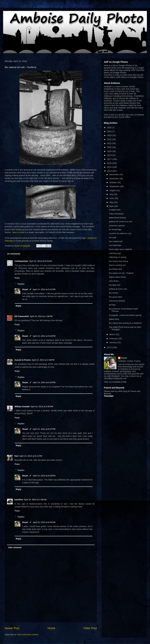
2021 (110, 143)
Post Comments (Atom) (28, 635)
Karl (16, 456)
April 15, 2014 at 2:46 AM (35, 500)
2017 (110, 159)
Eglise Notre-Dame (117, 277)
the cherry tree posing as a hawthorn (125, 323)
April (112, 206)
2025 (110, 128)
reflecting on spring (117, 257)
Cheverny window (117, 301)
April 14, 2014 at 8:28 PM (44, 476)
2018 (110, 155)
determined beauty (117, 218)
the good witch (115, 297)
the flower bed (115, 269)
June (112, 198)
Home (51, 628)
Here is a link (18, 232)
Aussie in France (23, 360)
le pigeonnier (115, 210)
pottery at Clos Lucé (118, 289)
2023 (110, 135)
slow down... (115, 281)
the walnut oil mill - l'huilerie (121, 273)
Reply (17, 278)
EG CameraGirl (22, 316)
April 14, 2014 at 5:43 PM (44, 382)
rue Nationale (115, 245)
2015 (110, 167)
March (113, 334)
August (113, 190)
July (112, 194)
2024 (110, 131)
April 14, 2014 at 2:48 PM (43, 360)
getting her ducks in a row (120, 222)
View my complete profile (115, 382)
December (115, 174)
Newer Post (12, 628)
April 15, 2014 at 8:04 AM (44, 522)
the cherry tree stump (119, 261)
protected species (117, 226)
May (112, 202)
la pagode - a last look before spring (125, 315)
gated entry (114, 319)
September (115, 186)
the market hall (116, 241)
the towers (114, 293)
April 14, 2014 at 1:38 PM (41, 316)
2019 (110, 151)
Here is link (109, 115)
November (115, 179)
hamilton (19, 500)
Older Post (90, 628)
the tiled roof (115, 285)
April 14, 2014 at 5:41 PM (44, 289)
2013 (110, 347)
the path (113, 237)
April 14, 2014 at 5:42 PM (44, 336)
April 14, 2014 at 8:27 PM (44, 429)
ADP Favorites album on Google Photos (124, 71)
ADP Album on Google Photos (130, 77)
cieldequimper (21, 261)
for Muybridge (115, 229)
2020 (110, 147)
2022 (110, 139)
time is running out (117, 265)
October (113, 182)
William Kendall (22, 407)
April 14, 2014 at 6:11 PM (31, 456)
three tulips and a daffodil (120, 249)
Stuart (25, 289)
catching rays (115, 253)
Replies (21, 284)
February (114, 338)
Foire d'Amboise (116, 214)
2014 (110, 171)
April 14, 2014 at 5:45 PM (42, 407)
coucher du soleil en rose (120, 233)
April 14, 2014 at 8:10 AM (40, 261)
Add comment (15, 547)
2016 (110, 163)
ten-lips (112, 305)
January (113, 342)
